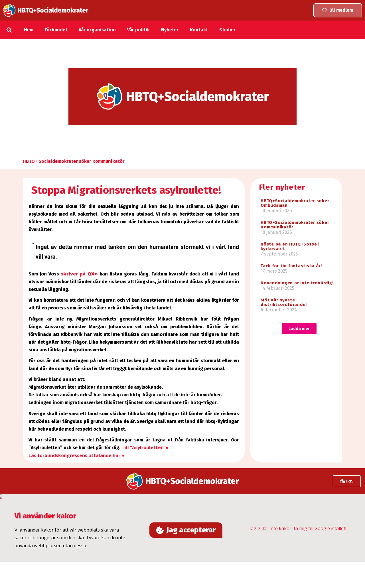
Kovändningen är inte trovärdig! (297, 283)
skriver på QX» (79, 274)
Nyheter (170, 30)
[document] (182, 528)
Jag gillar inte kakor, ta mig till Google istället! (298, 529)
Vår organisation (97, 30)
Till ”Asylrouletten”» (145, 447)
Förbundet (56, 30)
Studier (227, 30)
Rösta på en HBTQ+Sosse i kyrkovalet (290, 246)
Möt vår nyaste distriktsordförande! (284, 302)
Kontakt (199, 30)
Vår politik (138, 30)
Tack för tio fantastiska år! (291, 266)
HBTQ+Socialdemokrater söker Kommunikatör (295, 225)
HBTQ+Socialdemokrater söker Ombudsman (295, 203)
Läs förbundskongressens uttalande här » (76, 455)
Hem (29, 30)
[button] (9, 30)
